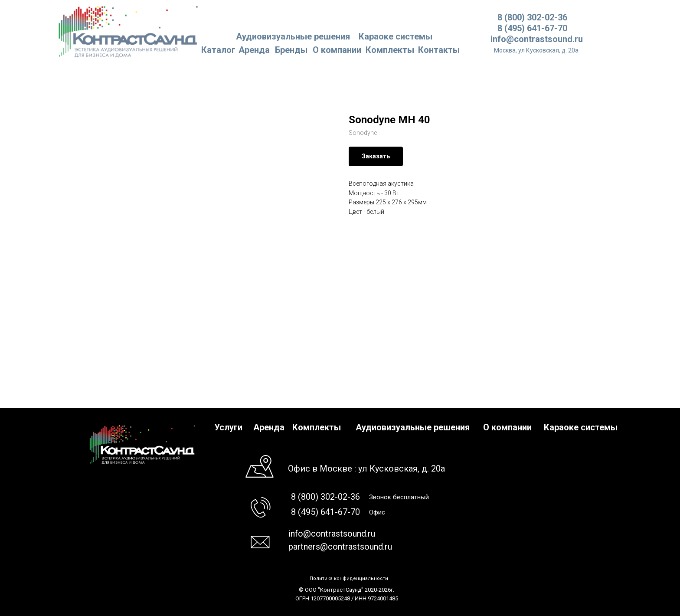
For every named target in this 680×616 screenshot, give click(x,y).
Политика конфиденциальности (349, 578)
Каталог (218, 50)
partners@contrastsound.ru (340, 547)
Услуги (228, 427)
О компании (337, 50)
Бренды (291, 50)
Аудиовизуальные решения (413, 427)
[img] (129, 31)
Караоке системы (396, 36)
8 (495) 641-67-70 (532, 28)
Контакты (439, 50)
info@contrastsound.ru (537, 39)
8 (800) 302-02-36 (532, 17)
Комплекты (390, 50)
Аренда (254, 50)
